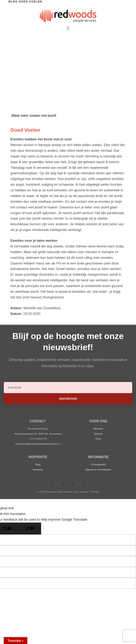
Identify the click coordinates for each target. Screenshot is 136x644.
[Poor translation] (30, 529)
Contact (38, 421)
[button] (68, 29)
